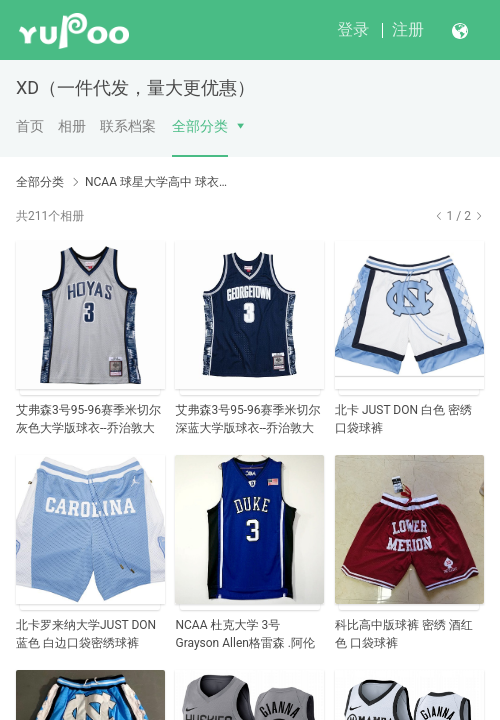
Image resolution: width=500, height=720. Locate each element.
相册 (72, 126)
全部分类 (200, 126)
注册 (408, 29)
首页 (30, 126)
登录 (353, 29)
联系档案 (128, 126)
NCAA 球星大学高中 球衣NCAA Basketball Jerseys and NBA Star (160, 182)
